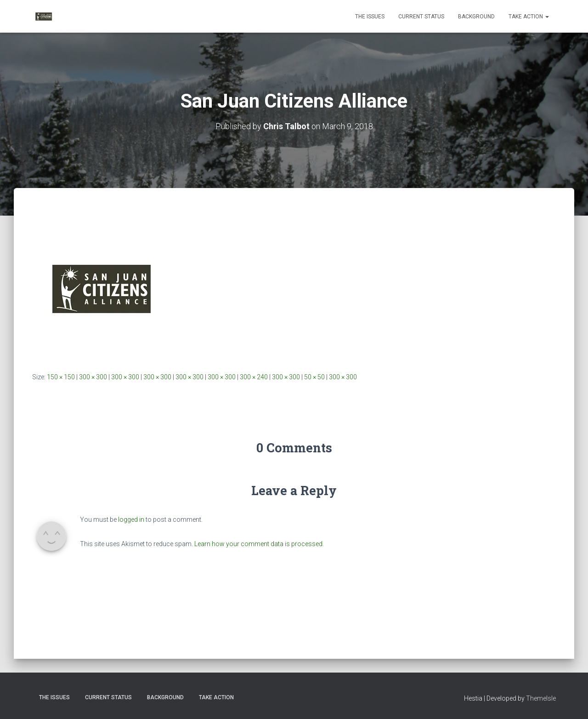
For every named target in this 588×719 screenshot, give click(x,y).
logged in (131, 519)
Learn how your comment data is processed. (259, 544)
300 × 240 (254, 377)
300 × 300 (93, 377)
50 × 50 (314, 377)
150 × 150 (61, 377)
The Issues (370, 17)
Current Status (421, 17)
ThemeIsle (541, 698)
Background (476, 17)
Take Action (529, 17)
